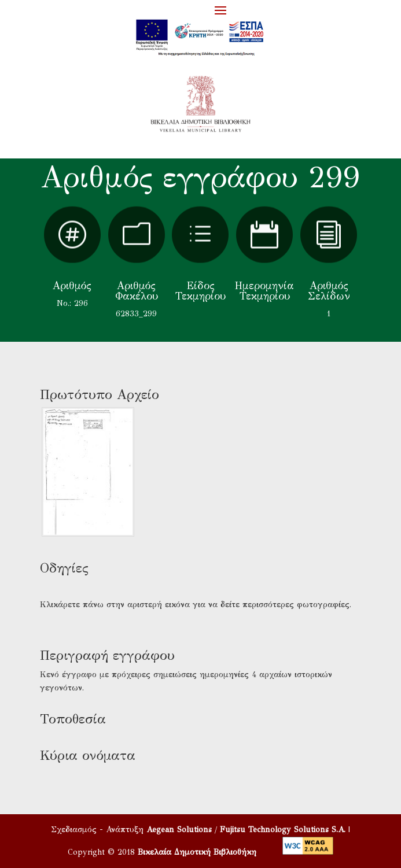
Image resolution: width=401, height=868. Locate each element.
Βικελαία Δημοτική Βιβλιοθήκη (197, 852)
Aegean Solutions (179, 830)
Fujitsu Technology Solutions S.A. (283, 830)
